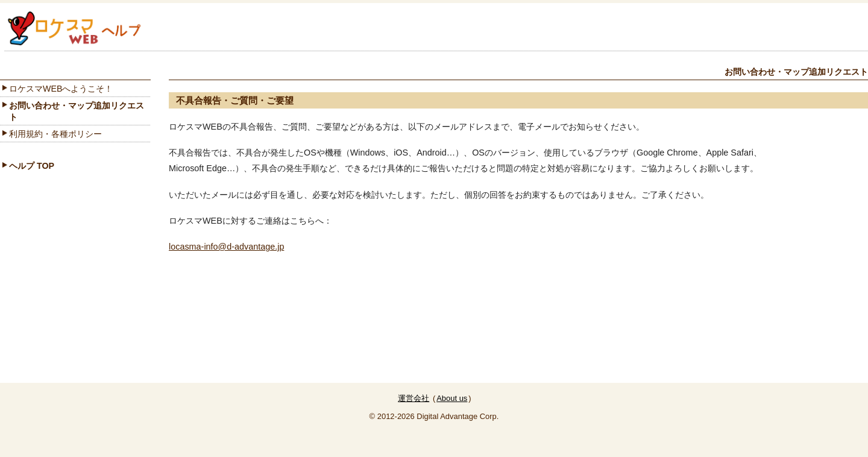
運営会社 (414, 398)
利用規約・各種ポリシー (55, 134)
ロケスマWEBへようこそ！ (61, 89)
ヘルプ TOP (32, 166)
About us (452, 398)
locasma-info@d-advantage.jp (226, 247)
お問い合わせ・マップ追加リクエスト (77, 111)
